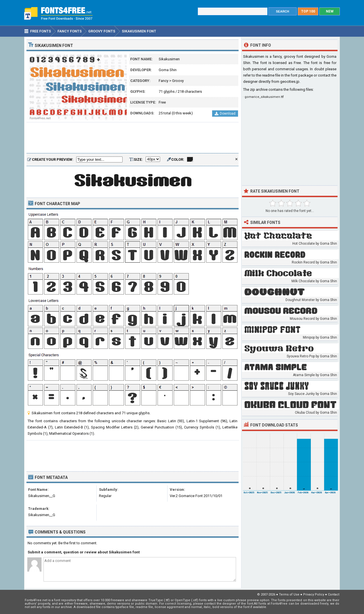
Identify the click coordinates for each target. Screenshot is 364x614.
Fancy (164, 81)
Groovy (178, 81)
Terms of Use (289, 595)
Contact (334, 595)
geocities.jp (290, 82)
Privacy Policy (314, 595)
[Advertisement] (133, 138)
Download (225, 114)
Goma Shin (168, 70)
